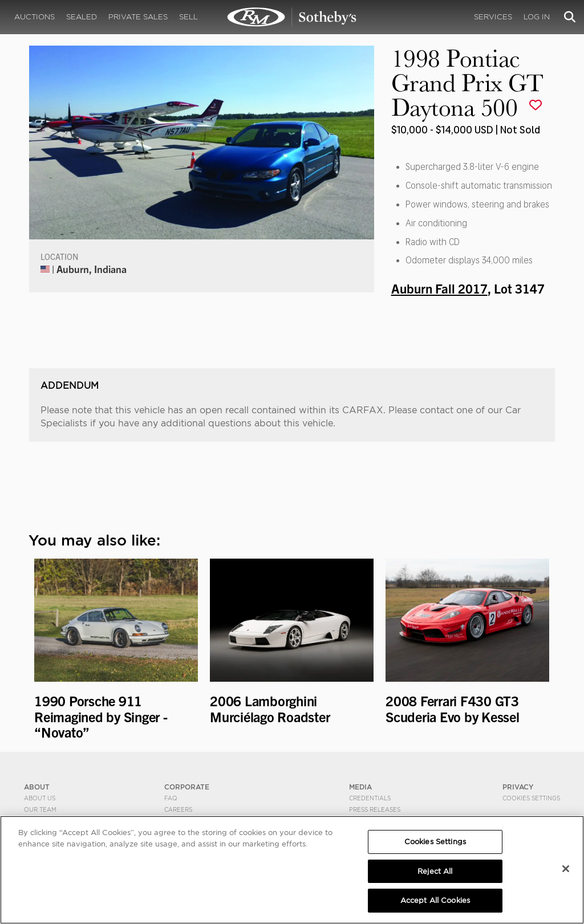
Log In (537, 17)
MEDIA (360, 787)
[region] (292, 870)
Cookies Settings (531, 798)
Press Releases (375, 809)
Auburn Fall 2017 (439, 288)
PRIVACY (518, 787)
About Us (40, 798)
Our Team (40, 809)
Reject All (435, 871)
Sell (188, 17)
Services (493, 17)
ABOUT (37, 787)
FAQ (171, 798)
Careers (178, 809)
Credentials (370, 798)
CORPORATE (187, 787)
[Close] (566, 869)
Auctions (35, 17)
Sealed (82, 17)
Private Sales (138, 17)
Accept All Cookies (435, 900)
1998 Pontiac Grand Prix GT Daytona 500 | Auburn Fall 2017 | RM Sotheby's (292, 17)
